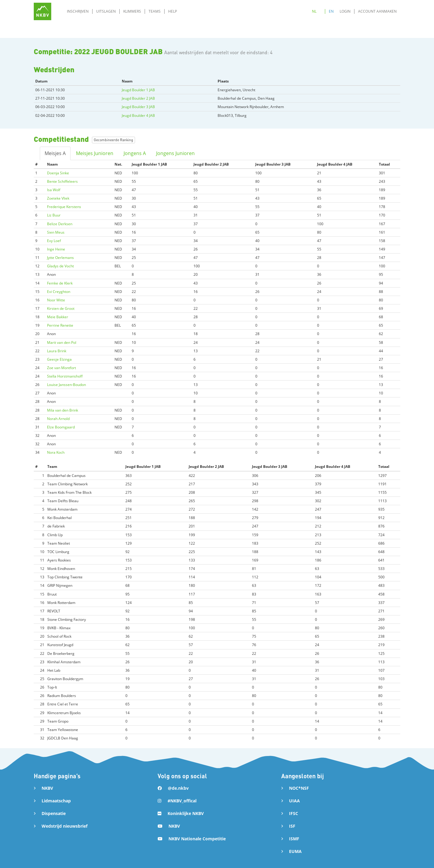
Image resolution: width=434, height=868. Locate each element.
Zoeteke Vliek (58, 198)
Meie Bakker (58, 317)
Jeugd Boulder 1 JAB (138, 90)
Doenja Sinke (58, 173)
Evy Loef (54, 241)
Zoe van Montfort (61, 368)
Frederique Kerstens (64, 207)
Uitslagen (106, 11)
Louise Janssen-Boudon (66, 385)
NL (314, 11)
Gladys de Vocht (60, 266)
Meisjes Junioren (95, 153)
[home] (42, 11)
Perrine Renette (60, 325)
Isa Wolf (54, 190)
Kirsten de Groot (61, 308)
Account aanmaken (377, 11)
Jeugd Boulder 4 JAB (138, 115)
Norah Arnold (58, 419)
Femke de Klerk (60, 283)
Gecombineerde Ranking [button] (113, 140)
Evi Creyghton (59, 292)
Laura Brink (57, 351)
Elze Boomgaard (61, 427)
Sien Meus (56, 232)
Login (345, 11)
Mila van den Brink (63, 410)
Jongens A (135, 153)
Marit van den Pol (62, 342)
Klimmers (132, 11)
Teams (155, 11)
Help (173, 11)
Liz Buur (54, 215)
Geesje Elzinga (59, 359)
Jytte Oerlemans (60, 258)
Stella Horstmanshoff (65, 376)
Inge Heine (56, 249)
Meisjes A (55, 153)
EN (331, 11)
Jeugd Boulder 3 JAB (138, 107)
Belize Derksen (60, 224)
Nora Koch (56, 452)
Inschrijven (78, 11)
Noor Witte (56, 300)
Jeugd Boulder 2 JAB (138, 98)
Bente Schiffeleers (62, 181)
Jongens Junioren (175, 153)
